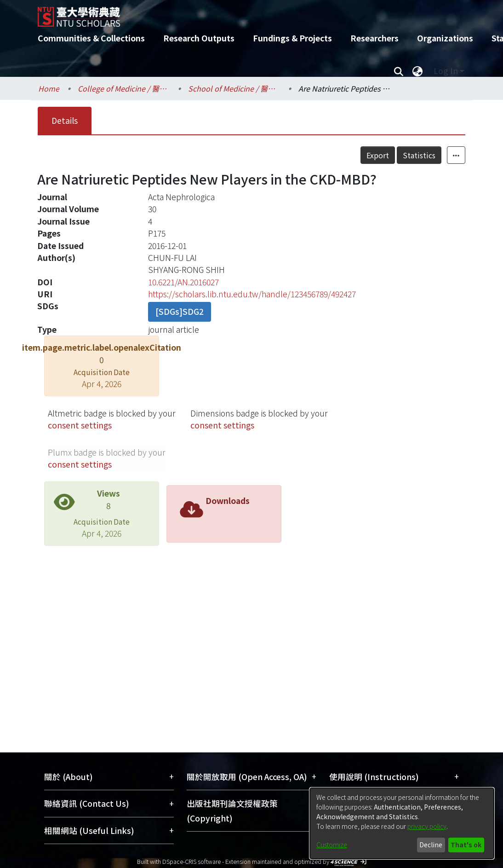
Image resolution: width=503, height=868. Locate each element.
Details (65, 120)
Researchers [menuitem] (374, 38)
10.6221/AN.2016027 (183, 282)
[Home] (243, 13)
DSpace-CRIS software (191, 861)
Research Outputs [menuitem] (199, 38)
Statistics (419, 155)
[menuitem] (417, 71)
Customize (332, 845)
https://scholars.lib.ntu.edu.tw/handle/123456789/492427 (252, 294)
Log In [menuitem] (446, 71)
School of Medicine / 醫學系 (234, 88)
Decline (431, 845)
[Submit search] (398, 71)
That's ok (466, 845)
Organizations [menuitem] (445, 38)
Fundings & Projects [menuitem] (292, 38)
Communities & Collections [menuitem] (91, 38)
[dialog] (402, 823)
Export (378, 155)
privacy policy (427, 826)
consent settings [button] (80, 425)
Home (49, 88)
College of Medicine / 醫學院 (124, 88)
